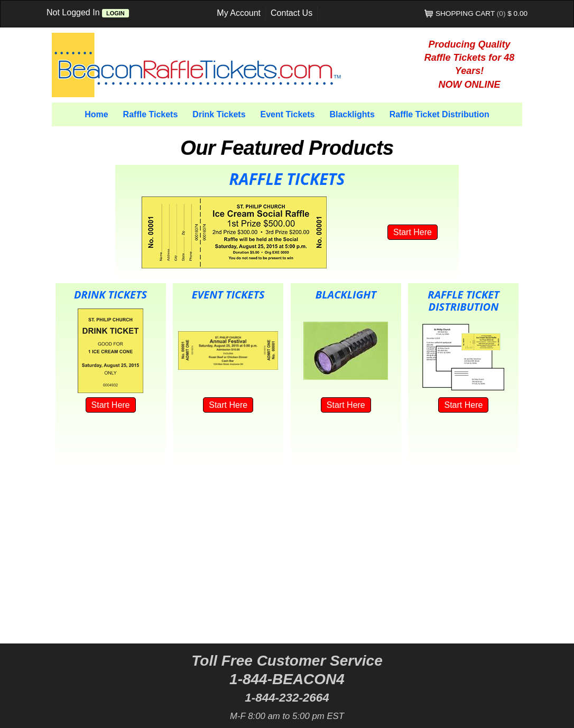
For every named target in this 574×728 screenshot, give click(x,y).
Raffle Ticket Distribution (439, 114)
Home (96, 114)
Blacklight (346, 295)
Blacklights (352, 114)
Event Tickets (288, 114)
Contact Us (291, 13)
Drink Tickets (219, 114)
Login (115, 13)
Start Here (413, 232)
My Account (239, 13)
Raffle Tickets (151, 114)
